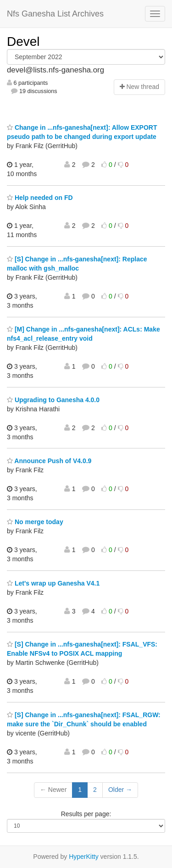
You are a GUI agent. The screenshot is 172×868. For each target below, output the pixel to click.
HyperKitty (84, 857)
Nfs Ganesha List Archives (55, 14)
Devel (23, 41)
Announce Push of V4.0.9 (49, 461)
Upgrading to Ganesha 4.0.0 (53, 400)
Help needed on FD (40, 198)
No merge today (35, 522)
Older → (120, 790)
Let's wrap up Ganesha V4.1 (53, 583)
